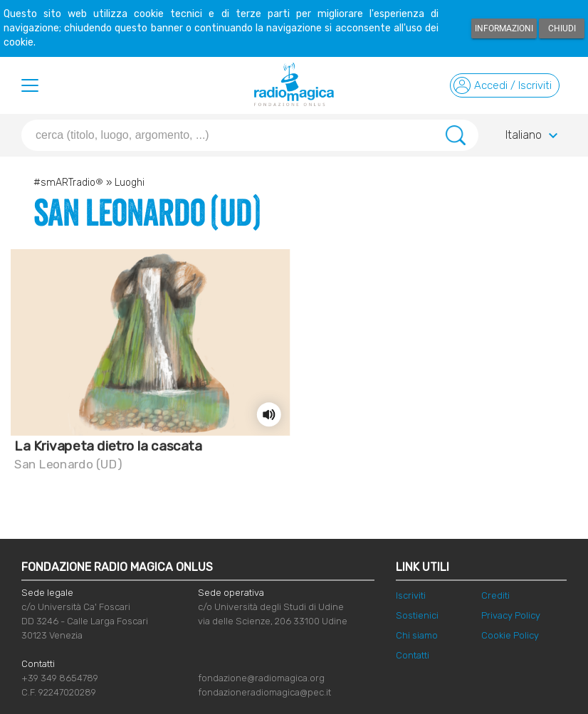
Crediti (495, 595)
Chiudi (562, 28)
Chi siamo (417, 635)
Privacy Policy (511, 615)
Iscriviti (411, 595)
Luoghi (130, 183)
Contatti (413, 655)
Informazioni (504, 28)
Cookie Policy (510, 635)
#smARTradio (68, 183)
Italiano (534, 136)
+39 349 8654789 (60, 678)
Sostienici (417, 615)
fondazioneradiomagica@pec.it (264, 692)
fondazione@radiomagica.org (261, 678)
